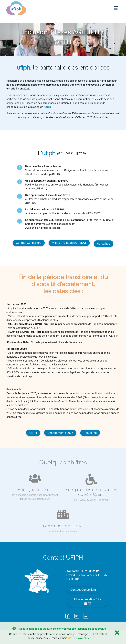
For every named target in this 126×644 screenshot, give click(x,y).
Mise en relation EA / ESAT (69, 243)
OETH (33, 433)
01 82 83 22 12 (89, 571)
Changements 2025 (60, 433)
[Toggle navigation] (116, 8)
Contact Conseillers (29, 243)
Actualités (104, 244)
